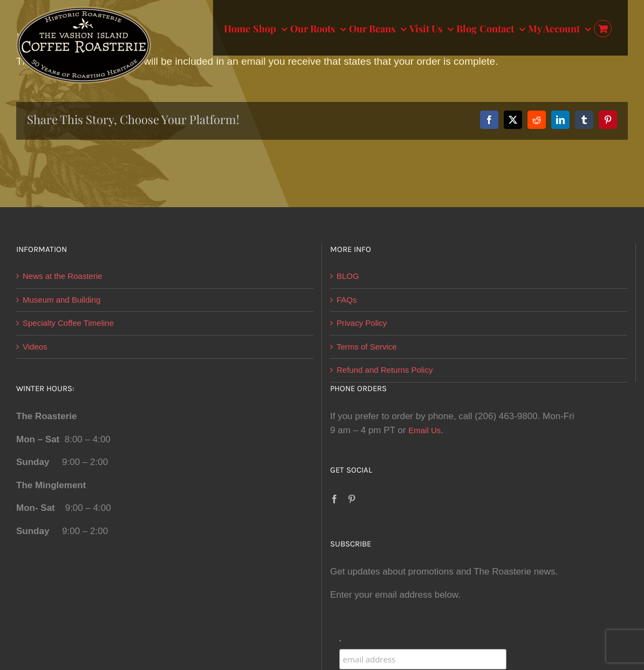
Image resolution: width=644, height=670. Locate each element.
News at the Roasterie (63, 276)
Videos (35, 347)
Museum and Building (61, 300)
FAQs (347, 300)
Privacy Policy (362, 323)
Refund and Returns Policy (385, 370)
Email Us (424, 430)
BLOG (348, 276)
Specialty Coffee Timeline (68, 323)
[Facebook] (334, 499)
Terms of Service (367, 347)
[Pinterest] (352, 499)
